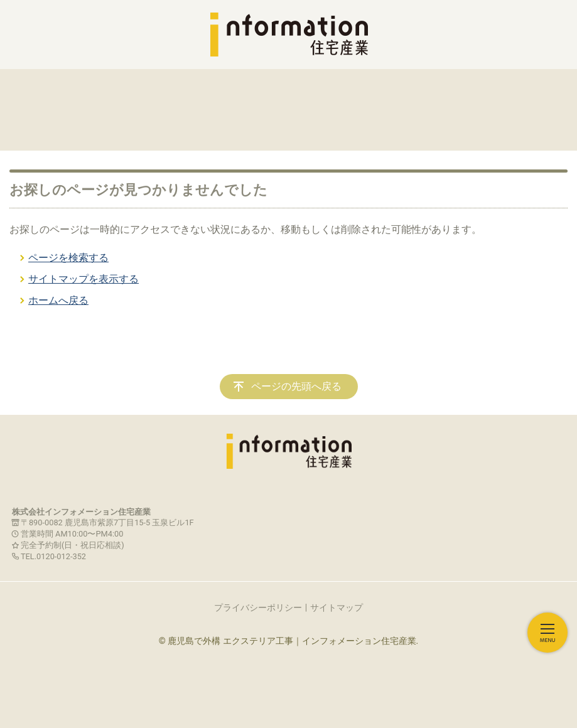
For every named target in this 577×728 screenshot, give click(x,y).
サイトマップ (337, 608)
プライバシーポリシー (258, 608)
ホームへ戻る (58, 300)
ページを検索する (68, 258)
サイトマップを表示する (84, 279)
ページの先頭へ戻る (296, 386)
